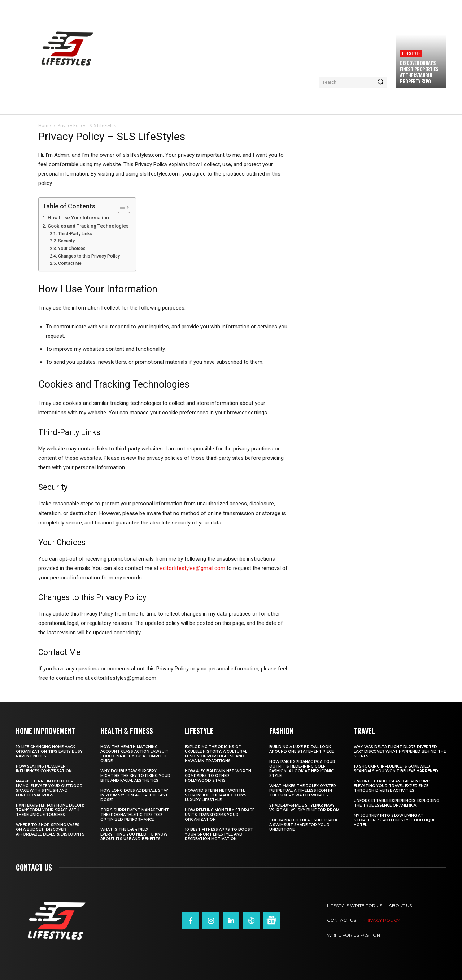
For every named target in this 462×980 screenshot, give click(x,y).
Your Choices (72, 249)
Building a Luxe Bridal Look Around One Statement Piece (301, 749)
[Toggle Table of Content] (120, 207)
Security (66, 241)
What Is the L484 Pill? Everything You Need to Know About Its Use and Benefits (134, 834)
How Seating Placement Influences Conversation (44, 769)
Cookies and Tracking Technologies (88, 226)
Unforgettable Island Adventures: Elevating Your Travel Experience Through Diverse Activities (393, 786)
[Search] (380, 82)
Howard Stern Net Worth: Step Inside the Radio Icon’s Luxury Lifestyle (216, 795)
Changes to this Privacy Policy (89, 256)
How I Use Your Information (78, 217)
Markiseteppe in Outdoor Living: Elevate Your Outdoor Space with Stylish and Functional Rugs (49, 788)
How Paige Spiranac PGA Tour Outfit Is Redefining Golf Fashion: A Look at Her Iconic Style (302, 769)
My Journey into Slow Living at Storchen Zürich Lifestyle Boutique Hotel (395, 820)
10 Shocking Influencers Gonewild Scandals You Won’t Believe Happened (396, 769)
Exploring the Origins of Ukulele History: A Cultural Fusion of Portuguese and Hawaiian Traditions (216, 754)
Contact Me (70, 263)
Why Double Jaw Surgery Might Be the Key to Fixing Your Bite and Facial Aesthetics (135, 776)
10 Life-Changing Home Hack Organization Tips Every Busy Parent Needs (49, 752)
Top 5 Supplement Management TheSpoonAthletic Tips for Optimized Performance (135, 815)
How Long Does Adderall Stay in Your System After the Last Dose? (134, 795)
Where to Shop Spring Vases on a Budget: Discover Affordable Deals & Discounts (50, 830)
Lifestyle (411, 53)
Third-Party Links (75, 234)
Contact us (34, 867)
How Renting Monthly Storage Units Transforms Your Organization (220, 815)
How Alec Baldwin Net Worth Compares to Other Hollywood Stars (218, 776)
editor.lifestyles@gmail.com (193, 568)
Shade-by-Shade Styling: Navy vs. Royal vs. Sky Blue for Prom (304, 808)
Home (45, 126)
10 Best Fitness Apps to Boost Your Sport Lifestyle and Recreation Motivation (219, 834)
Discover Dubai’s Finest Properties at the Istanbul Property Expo (419, 72)
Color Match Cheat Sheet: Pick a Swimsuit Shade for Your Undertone (303, 825)
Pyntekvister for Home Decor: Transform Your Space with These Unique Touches (50, 810)
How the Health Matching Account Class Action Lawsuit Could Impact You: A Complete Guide (134, 754)
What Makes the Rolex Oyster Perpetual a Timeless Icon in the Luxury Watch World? (303, 791)
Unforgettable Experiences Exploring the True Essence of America (396, 803)
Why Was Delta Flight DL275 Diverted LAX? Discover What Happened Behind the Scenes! (400, 752)
